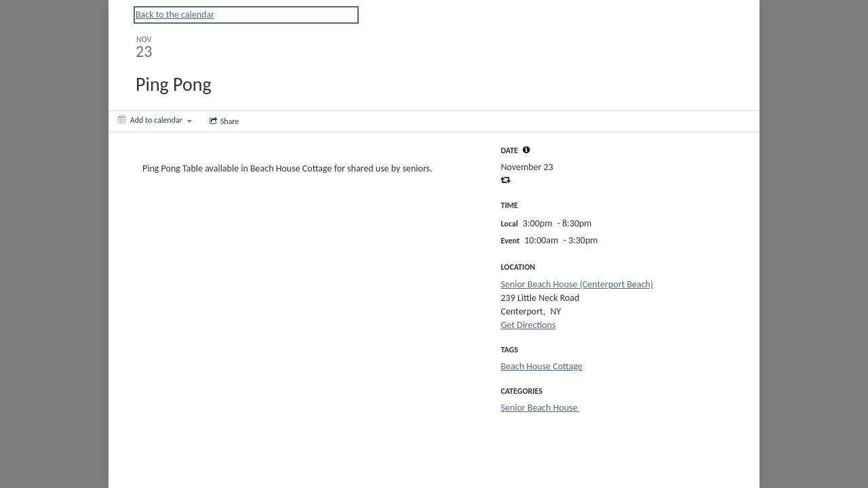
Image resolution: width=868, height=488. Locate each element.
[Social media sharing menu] (223, 121)
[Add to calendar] (155, 120)
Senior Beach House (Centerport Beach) (577, 284)
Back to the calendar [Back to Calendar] (175, 15)
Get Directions (528, 325)
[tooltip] (526, 150)
